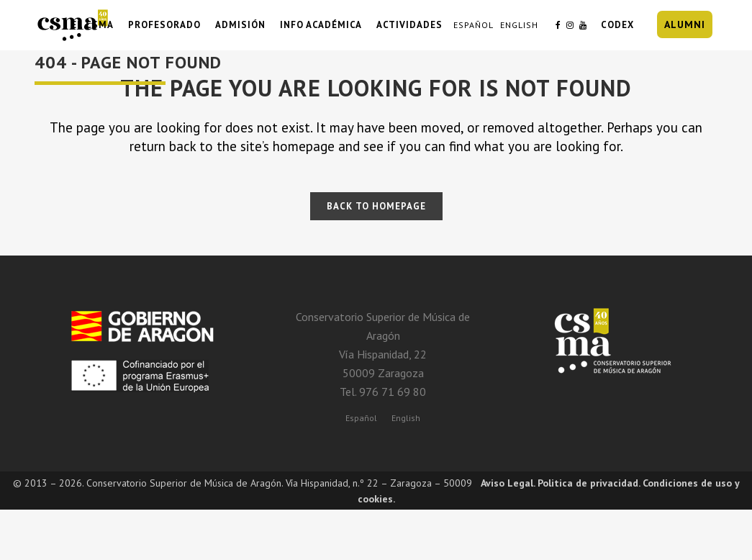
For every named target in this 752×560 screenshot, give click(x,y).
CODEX (617, 25)
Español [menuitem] (361, 418)
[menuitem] (361, 417)
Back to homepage (376, 206)
